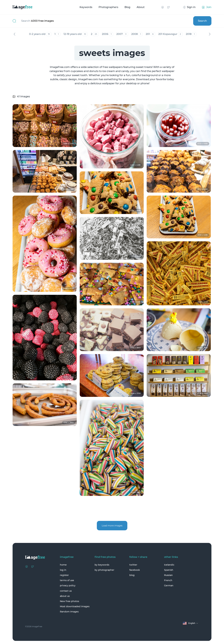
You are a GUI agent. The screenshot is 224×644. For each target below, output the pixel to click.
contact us (66, 591)
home (63, 565)
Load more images (112, 526)
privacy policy (68, 586)
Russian (168, 575)
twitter (133, 565)
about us (65, 596)
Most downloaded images (75, 606)
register (64, 575)
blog (132, 575)
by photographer (104, 570)
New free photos (69, 601)
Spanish (169, 570)
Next (210, 34)
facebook (135, 570)
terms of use (67, 580)
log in (63, 570)
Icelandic (169, 565)
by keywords (102, 565)
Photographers (108, 7)
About (141, 7)
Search (202, 21)
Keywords (86, 7)
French (168, 580)
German (169, 586)
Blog (127, 7)
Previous (14, 34)
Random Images (69, 612)
